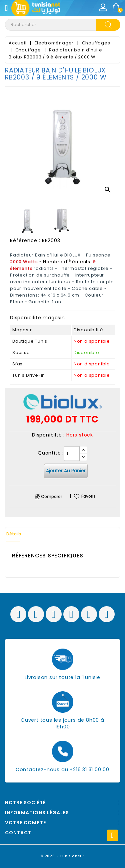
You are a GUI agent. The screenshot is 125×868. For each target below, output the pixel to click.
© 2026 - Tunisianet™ (62, 856)
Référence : (25, 240)
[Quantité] (72, 454)
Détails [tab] (14, 534)
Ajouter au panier (66, 471)
